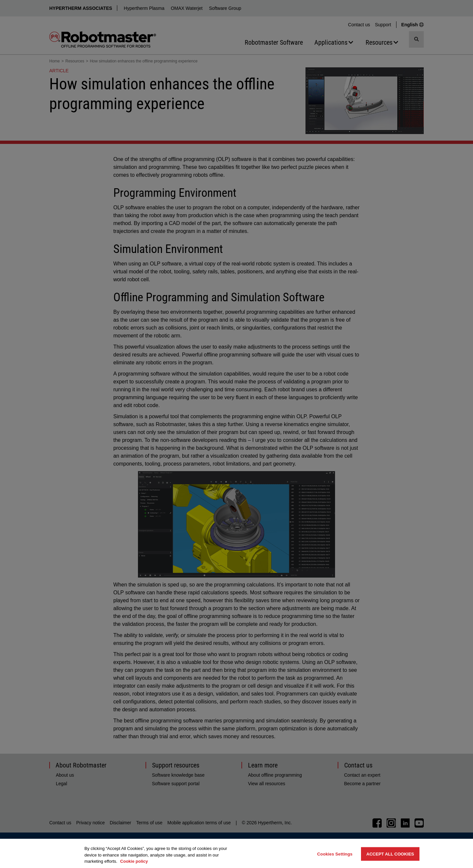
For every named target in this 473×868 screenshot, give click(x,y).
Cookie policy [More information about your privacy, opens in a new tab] (134, 861)
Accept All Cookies (390, 854)
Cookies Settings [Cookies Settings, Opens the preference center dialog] (335, 854)
